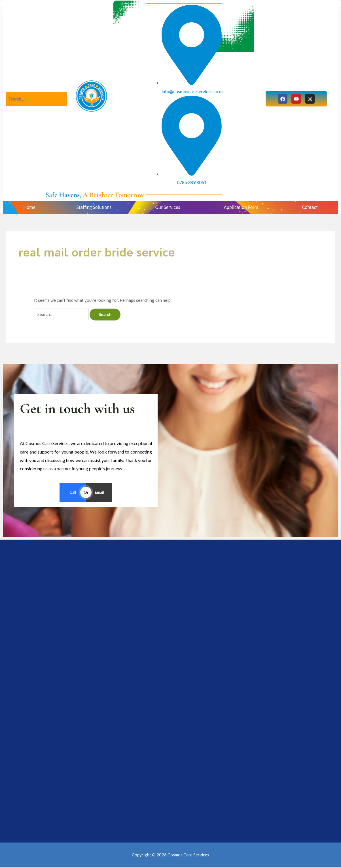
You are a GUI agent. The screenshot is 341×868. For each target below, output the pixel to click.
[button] (95, 207)
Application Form (241, 207)
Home (29, 207)
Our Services (168, 207)
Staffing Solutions (94, 207)
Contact (310, 207)
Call (73, 492)
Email (99, 492)
